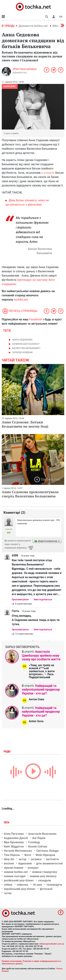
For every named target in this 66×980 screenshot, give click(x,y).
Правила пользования (12, 961)
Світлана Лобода (47, 851)
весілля (9, 863)
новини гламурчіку (45, 872)
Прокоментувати (20, 600)
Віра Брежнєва (14, 842)
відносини (25, 863)
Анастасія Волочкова (42, 834)
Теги (7, 823)
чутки (8, 893)
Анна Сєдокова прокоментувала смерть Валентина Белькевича (30, 494)
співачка (23, 885)
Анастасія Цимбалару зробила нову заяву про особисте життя (41, 655)
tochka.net (21, 300)
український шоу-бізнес (20, 889)
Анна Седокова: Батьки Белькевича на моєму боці (25, 424)
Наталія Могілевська (18, 851)
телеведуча (54, 885)
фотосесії (46, 889)
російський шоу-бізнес (19, 880)
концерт (33, 868)
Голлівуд (34, 842)
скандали (45, 880)
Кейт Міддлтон (14, 847)
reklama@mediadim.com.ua (52, 944)
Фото (28, 855)
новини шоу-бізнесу (26, 344)
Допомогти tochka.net (33, 26)
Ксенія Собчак (38, 847)
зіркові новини (22, 352)
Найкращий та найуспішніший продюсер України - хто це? (41, 689)
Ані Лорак (39, 838)
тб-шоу (37, 885)
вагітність (53, 859)
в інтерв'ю (48, 173)
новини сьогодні (15, 876)
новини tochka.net (16, 872)
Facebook (36, 319)
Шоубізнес (10, 86)
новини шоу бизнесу (43, 876)
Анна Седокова (22, 340)
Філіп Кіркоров (45, 855)
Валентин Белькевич (26, 348)
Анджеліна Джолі (16, 838)
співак (8, 885)
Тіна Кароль (12, 855)
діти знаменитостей (49, 863)
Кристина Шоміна (25, 69)
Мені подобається (43, 600)
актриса (36, 859)
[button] (54, 17)
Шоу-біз (9, 859)
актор (23, 859)
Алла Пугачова (14, 834)
